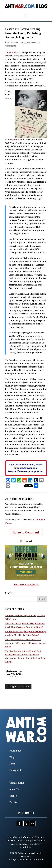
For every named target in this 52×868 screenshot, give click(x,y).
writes (17, 140)
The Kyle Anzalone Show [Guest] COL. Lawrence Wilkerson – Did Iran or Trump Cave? (25, 643)
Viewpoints (16, 770)
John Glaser (14, 42)
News (35, 42)
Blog (12, 757)
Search (13, 796)
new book (12, 53)
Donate (13, 802)
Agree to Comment (26, 532)
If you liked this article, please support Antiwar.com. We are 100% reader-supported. (26, 468)
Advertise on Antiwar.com (26, 585)
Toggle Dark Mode (18, 687)
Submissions (17, 783)
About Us (14, 789)
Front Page (15, 751)
